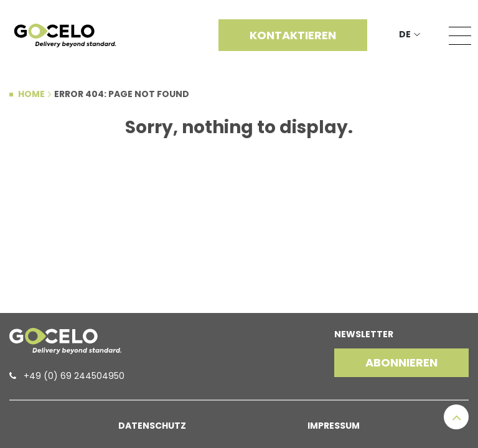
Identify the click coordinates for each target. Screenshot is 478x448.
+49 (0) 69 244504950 (74, 376)
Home (31, 94)
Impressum (334, 426)
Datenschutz (152, 426)
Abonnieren (401, 362)
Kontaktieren (293, 35)
